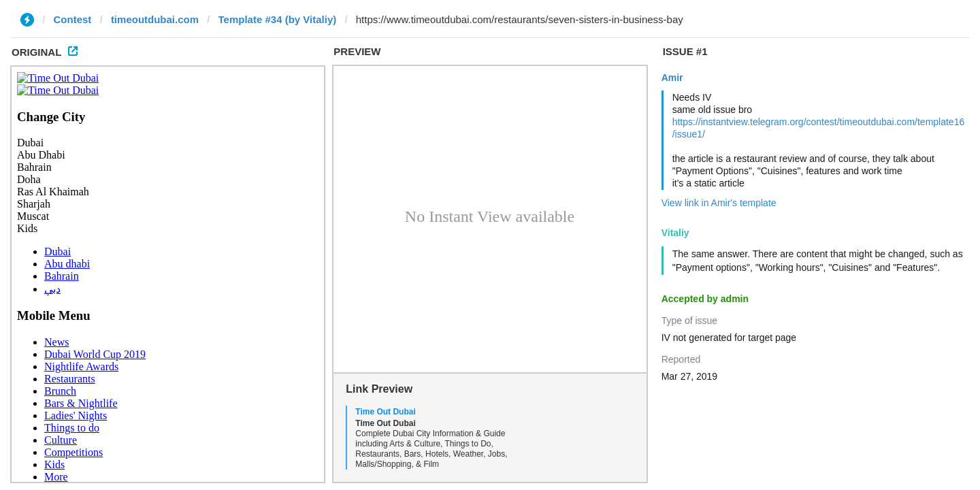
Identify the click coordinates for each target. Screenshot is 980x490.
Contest (73, 19)
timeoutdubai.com (155, 19)
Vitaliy (675, 233)
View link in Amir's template (719, 203)
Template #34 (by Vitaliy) (278, 19)
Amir (672, 78)
